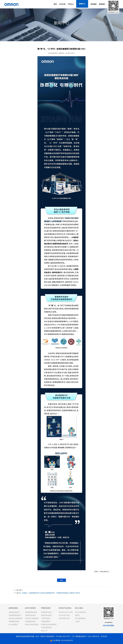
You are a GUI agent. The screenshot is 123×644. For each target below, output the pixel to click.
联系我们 (102, 4)
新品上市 (44, 631)
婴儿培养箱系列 (81, 612)
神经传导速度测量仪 (32, 625)
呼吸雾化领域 (46, 608)
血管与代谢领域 (30, 608)
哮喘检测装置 (46, 621)
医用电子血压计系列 (66, 612)
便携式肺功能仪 (47, 615)
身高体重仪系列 (64, 618)
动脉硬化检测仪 (14, 612)
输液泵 (77, 615)
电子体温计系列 (64, 615)
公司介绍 (62, 4)
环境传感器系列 (47, 628)
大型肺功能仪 (46, 618)
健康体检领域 (13, 608)
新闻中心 (82, 4)
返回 (61, 580)
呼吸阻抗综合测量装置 (49, 625)
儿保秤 (77, 621)
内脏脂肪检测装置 (15, 615)
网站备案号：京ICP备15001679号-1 (59, 636)
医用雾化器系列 (47, 612)
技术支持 (104, 636)
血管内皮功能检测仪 (16, 618)
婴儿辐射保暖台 (81, 618)
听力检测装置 (13, 625)
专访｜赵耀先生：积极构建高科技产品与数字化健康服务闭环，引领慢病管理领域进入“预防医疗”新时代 (49, 593)
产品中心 (71, 4)
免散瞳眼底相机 (14, 621)
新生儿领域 (79, 608)
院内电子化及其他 (65, 608)
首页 (55, 4)
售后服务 (94, 4)
